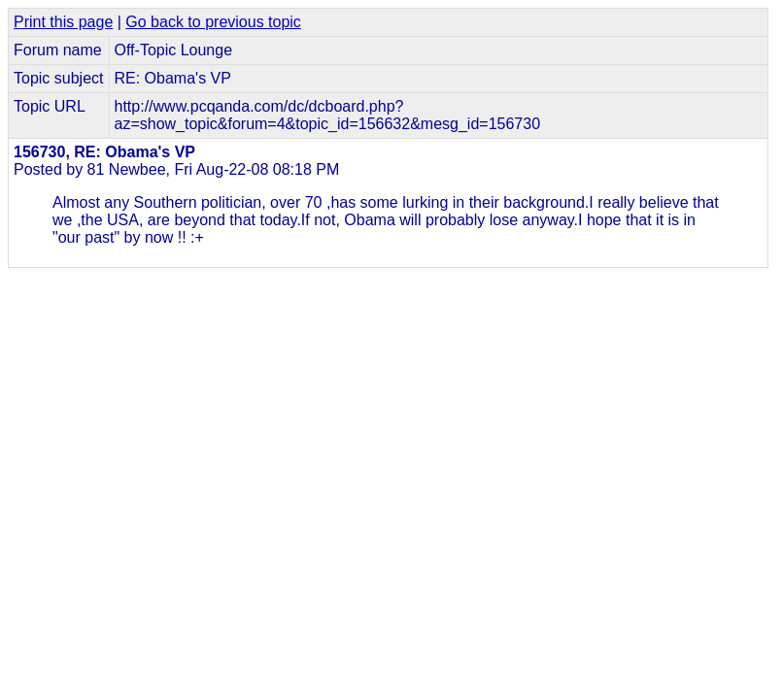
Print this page (63, 22)
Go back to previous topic (213, 22)
